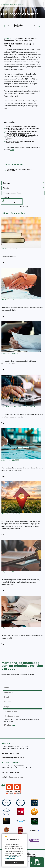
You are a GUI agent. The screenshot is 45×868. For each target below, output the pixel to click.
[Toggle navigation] (41, 4)
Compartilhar (34, 26)
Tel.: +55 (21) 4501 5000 (10, 773)
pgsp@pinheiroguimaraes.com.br (13, 758)
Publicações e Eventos (19, 26)
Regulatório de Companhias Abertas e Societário (21, 40)
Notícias (19, 39)
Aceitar (14, 863)
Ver (3, 263)
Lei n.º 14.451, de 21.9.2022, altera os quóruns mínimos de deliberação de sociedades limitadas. (22, 137)
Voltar (8, 26)
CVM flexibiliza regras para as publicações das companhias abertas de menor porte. (22, 133)
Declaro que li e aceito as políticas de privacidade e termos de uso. (21, 721)
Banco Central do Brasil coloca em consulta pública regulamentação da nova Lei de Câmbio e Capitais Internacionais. (22, 128)
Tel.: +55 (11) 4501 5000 (10, 754)
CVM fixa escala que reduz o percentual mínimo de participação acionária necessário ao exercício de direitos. (22, 142)
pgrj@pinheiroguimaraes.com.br (12, 777)
